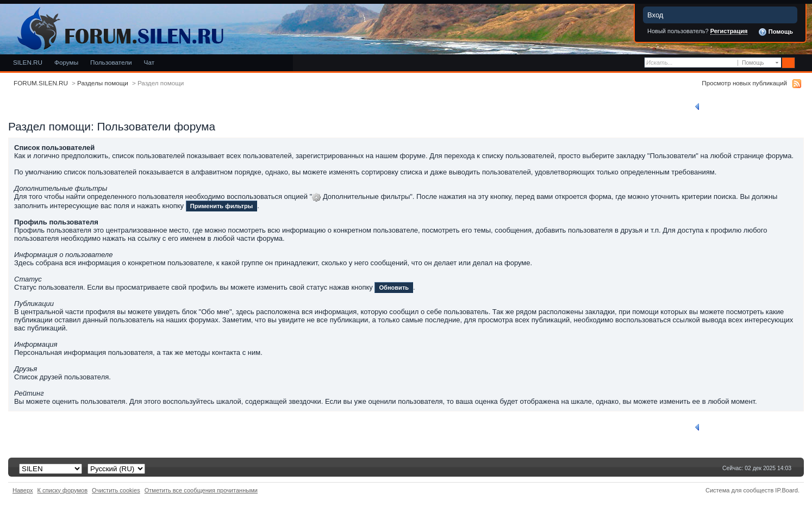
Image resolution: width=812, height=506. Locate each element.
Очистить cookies (116, 490)
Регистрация (729, 31)
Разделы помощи (103, 83)
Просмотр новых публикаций (744, 83)
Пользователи (111, 62)
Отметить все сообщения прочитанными (201, 490)
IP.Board (786, 490)
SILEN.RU (28, 62)
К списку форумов (63, 490)
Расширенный (802, 63)
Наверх (23, 490)
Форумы (66, 62)
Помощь (776, 32)
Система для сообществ (739, 490)
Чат (149, 62)
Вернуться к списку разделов (742, 107)
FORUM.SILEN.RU (41, 83)
